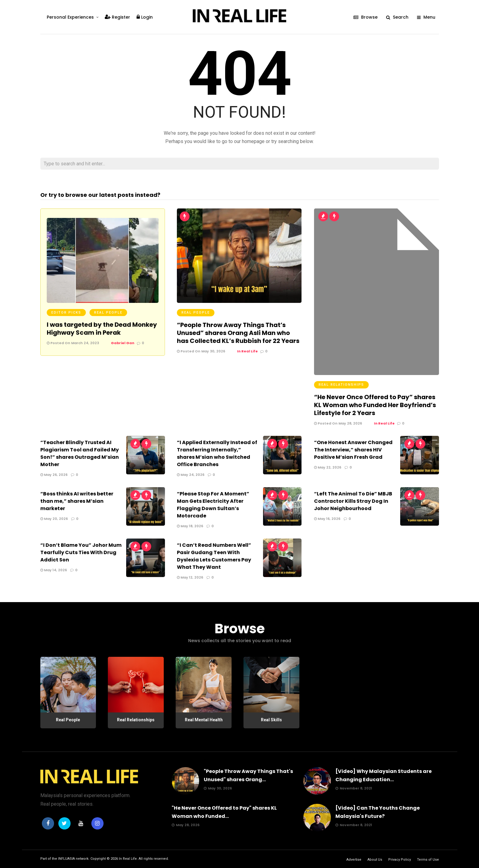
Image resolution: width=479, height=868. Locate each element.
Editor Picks (66, 313)
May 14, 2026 (54, 570)
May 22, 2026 (328, 467)
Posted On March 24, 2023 (73, 343)
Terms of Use (428, 860)
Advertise (354, 860)
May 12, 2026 (190, 577)
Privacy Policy (400, 860)
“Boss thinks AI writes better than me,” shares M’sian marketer (77, 501)
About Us (375, 860)
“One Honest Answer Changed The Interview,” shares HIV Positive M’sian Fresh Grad (353, 450)
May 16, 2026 (327, 519)
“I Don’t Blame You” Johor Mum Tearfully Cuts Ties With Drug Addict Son (81, 552)
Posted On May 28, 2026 (338, 423)
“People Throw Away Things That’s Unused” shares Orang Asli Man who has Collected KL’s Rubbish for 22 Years (238, 333)
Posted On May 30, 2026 (201, 351)
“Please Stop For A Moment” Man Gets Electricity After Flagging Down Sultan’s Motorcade (213, 505)
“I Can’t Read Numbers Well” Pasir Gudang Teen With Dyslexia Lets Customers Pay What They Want (214, 556)
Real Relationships (341, 385)
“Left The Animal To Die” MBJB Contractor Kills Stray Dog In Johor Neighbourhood (353, 501)
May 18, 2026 (190, 526)
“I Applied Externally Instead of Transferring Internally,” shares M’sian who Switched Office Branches (217, 453)
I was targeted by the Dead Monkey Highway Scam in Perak (102, 329)
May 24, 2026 (191, 475)
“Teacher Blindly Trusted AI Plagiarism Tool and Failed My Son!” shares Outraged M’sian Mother (80, 453)
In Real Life (128, 859)
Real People (108, 313)
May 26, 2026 (54, 475)
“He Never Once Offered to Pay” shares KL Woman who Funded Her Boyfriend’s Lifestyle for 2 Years (375, 405)
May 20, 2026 (54, 519)
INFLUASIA (66, 859)
